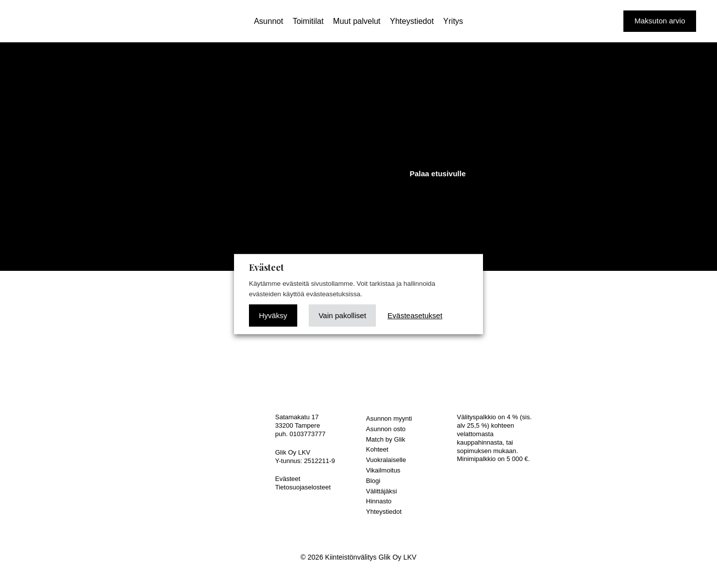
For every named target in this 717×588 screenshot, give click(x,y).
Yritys (453, 21)
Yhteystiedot (412, 21)
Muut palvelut (357, 21)
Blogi (373, 481)
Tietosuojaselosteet (303, 487)
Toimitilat (308, 21)
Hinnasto (379, 501)
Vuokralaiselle (386, 460)
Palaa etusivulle (438, 174)
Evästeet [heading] (266, 267)
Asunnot (269, 21)
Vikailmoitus (383, 470)
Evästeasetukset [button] (415, 315)
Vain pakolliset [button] (343, 315)
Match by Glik (386, 439)
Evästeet (288, 479)
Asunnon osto (386, 429)
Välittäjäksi (381, 491)
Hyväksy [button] (273, 315)
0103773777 (307, 434)
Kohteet (377, 449)
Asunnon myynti (389, 418)
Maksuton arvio (660, 21)
